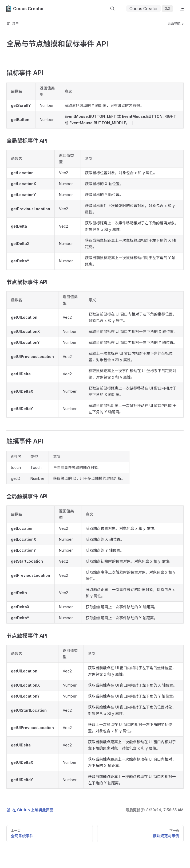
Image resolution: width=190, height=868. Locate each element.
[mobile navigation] (181, 9)
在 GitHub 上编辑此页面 (30, 810)
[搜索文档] (112, 9)
